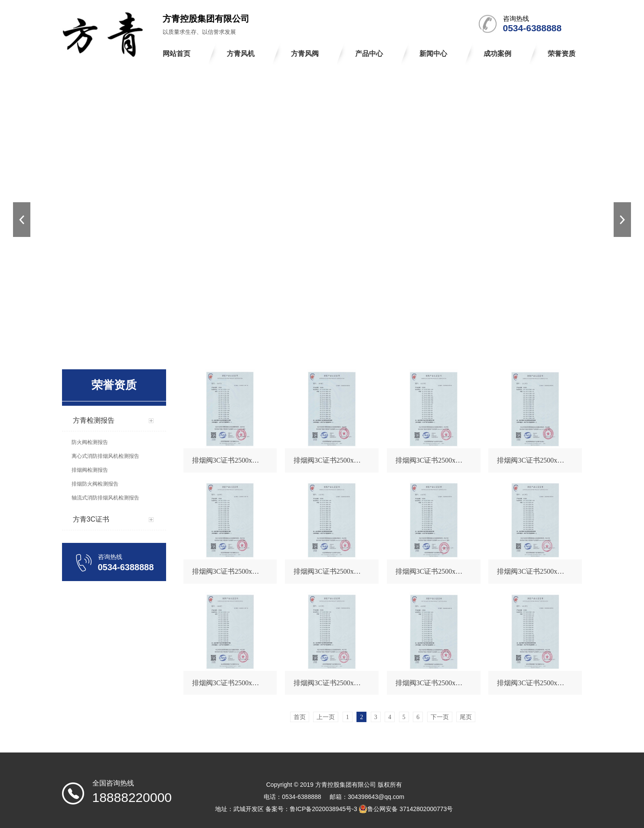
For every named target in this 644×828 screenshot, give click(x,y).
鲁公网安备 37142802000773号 (406, 809)
